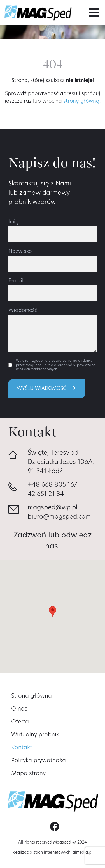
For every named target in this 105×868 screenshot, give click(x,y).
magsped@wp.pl (53, 508)
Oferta (20, 722)
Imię (13, 222)
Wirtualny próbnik (35, 735)
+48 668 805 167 (53, 485)
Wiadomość (23, 311)
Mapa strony (28, 774)
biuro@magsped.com (59, 517)
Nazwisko (20, 252)
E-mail (16, 281)
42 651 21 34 (46, 494)
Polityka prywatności (39, 761)
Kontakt (22, 748)
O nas (19, 709)
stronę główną (81, 101)
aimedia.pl (82, 853)
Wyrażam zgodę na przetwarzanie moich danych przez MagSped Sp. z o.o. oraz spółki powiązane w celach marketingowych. (56, 365)
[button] (94, 13)
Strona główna (32, 696)
